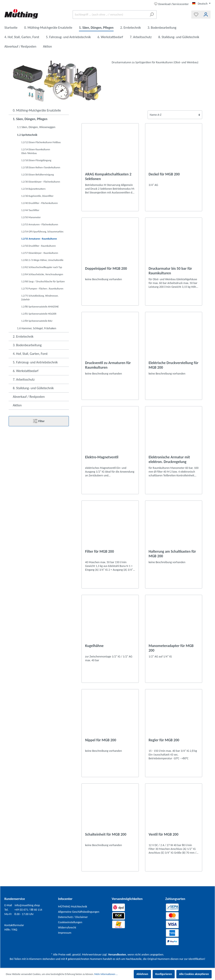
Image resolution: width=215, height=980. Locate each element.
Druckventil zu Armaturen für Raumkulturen (108, 365)
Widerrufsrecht (67, 927)
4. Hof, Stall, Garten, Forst (30, 354)
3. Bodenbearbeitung (27, 345)
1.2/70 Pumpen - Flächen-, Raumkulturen (42, 289)
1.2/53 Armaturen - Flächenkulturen (40, 224)
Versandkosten (117, 955)
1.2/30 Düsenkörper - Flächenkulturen (41, 182)
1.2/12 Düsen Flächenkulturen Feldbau (41, 142)
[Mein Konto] (206, 15)
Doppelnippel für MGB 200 (106, 268)
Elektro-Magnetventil (102, 457)
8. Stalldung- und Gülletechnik (33, 388)
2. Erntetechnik (23, 336)
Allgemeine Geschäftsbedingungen (79, 912)
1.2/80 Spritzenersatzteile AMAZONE (40, 307)
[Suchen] (152, 15)
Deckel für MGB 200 (164, 174)
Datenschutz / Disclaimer (73, 917)
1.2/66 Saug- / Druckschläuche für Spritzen (43, 281)
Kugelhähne (94, 646)
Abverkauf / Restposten (29, 397)
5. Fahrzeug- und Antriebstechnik (35, 362)
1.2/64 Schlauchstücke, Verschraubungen (42, 274)
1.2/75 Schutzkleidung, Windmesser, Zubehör (40, 298)
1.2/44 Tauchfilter (30, 210)
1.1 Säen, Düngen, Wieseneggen (36, 127)
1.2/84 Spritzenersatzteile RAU (37, 321)
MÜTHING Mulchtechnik (73, 907)
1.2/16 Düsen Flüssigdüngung (36, 160)
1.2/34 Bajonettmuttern (33, 189)
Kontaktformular (14, 925)
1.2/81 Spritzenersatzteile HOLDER (39, 314)
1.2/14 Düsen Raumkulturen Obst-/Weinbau (36, 151)
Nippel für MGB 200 (101, 740)
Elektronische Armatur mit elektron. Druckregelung (169, 459)
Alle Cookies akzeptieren (194, 974)
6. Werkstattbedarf (26, 371)
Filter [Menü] (39, 420)
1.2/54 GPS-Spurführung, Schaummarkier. (43, 232)
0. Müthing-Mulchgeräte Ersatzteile (37, 110)
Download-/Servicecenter (171, 4)
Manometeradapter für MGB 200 (171, 648)
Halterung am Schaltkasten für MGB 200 (172, 554)
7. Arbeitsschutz (24, 379)
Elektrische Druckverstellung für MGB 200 (174, 365)
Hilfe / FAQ (11, 930)
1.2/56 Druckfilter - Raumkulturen (39, 246)
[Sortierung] (175, 115)
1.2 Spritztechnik (27, 135)
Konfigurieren (164, 974)
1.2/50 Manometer (31, 217)
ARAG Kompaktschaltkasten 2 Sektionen (108, 176)
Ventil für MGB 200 (164, 834)
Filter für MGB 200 (99, 551)
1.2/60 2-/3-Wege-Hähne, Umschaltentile (42, 260)
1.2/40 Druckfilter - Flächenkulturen (39, 203)
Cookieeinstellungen (70, 922)
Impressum (65, 933)
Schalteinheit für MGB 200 (106, 834)
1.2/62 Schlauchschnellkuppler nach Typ (42, 267)
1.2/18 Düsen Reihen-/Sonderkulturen (41, 167)
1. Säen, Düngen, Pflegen (30, 119)
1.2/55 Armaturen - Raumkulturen (39, 239)
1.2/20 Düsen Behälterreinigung (37, 175)
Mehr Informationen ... (106, 974)
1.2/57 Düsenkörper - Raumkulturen (40, 253)
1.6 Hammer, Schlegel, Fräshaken (37, 328)
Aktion (17, 405)
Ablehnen (142, 974)
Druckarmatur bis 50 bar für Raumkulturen (170, 271)
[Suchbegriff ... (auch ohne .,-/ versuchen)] (110, 15)
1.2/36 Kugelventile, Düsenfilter (37, 196)
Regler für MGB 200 (164, 740)
